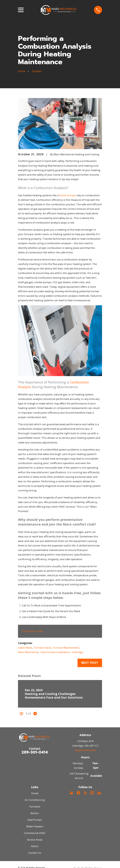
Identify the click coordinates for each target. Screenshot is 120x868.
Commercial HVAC (35, 833)
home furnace (67, 195)
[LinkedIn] (99, 793)
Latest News (25, 648)
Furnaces (35, 806)
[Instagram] (92, 793)
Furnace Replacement (66, 648)
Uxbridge (77, 652)
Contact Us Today (33, 631)
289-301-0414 (35, 752)
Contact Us (35, 853)
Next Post (90, 663)
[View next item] (35, 714)
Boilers (35, 813)
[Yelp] (85, 793)
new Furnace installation (55, 652)
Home (35, 793)
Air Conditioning (35, 800)
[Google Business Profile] (71, 793)
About (35, 846)
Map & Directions (85, 750)
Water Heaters (35, 826)
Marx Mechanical (28, 652)
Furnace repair (43, 648)
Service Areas (35, 840)
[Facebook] (78, 793)
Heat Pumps (35, 820)
